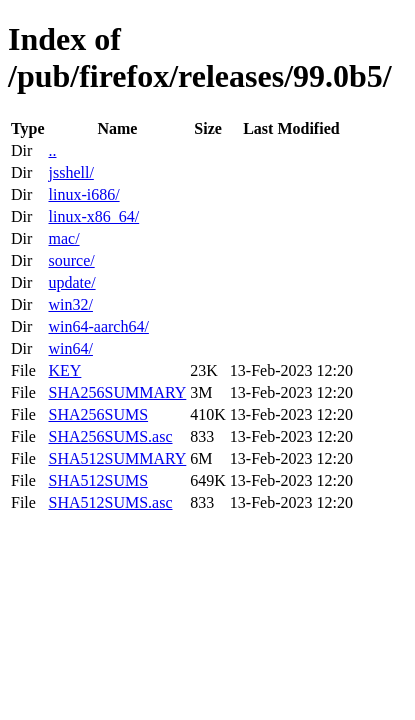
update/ (71, 282)
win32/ (70, 304)
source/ (71, 260)
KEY (64, 370)
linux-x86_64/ (93, 216)
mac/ (63, 238)
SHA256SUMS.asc (110, 436)
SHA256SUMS (98, 414)
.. (52, 150)
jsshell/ (70, 172)
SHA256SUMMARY (117, 392)
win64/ (70, 348)
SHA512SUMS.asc (110, 502)
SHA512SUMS (98, 480)
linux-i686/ (83, 194)
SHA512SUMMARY (117, 458)
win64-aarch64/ (98, 326)
